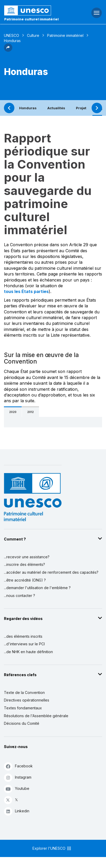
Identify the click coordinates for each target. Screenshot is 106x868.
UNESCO (12, 35)
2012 (30, 412)
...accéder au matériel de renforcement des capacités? (51, 572)
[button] (8, 50)
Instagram (18, 777)
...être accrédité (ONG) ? (25, 580)
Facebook (18, 766)
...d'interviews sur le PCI (24, 644)
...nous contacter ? (19, 596)
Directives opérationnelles (27, 700)
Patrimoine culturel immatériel (31, 19)
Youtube (17, 789)
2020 (13, 412)
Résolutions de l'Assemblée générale (36, 716)
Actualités (56, 108)
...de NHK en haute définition (28, 652)
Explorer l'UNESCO (52, 848)
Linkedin (17, 811)
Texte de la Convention (24, 692)
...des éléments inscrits (23, 636)
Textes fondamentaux (23, 708)
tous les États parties (26, 291)
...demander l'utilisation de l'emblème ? (37, 588)
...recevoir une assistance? (27, 557)
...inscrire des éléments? (24, 564)
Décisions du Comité (22, 723)
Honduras (28, 108)
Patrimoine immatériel (65, 35)
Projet (81, 108)
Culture (33, 35)
